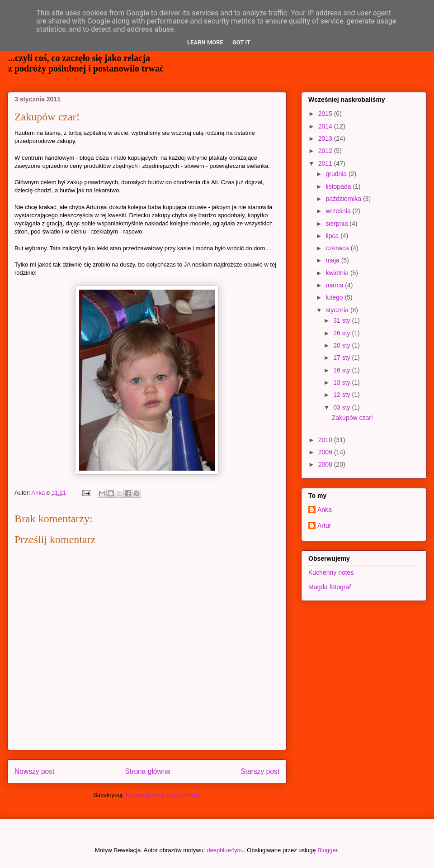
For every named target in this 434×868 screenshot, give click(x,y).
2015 (326, 114)
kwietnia (338, 273)
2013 (326, 138)
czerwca (338, 248)
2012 (326, 151)
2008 (326, 464)
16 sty (342, 370)
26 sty (342, 333)
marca (335, 285)
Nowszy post (34, 771)
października (344, 199)
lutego (335, 297)
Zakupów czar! (352, 418)
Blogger (327, 850)
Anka (325, 510)
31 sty (342, 320)
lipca (333, 236)
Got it (241, 42)
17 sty (342, 358)
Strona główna (147, 771)
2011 (326, 163)
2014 (326, 126)
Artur (324, 525)
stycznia (338, 310)
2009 (326, 452)
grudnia (337, 174)
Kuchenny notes (331, 572)
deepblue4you (225, 850)
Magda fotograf (330, 587)
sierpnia (337, 224)
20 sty (342, 345)
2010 (326, 440)
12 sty (342, 395)
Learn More (205, 42)
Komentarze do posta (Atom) (163, 795)
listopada (339, 186)
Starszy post (260, 771)
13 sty (342, 382)
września (339, 211)
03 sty (342, 407)
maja (333, 260)
